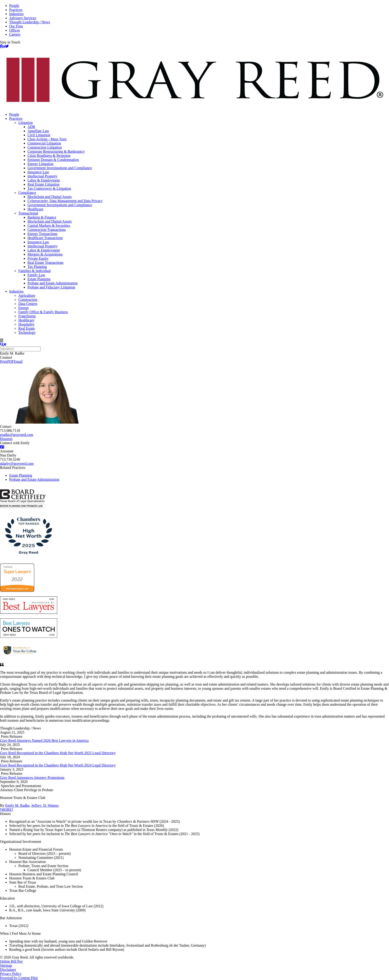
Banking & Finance (42, 217)
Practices (16, 10)
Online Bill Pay (11, 961)
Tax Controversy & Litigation (49, 188)
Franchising (27, 316)
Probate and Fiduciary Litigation (51, 287)
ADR (31, 127)
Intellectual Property (42, 176)
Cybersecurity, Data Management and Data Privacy (65, 201)
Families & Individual (34, 271)
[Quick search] (20, 349)
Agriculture (27, 295)
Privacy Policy (11, 974)
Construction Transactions (47, 230)
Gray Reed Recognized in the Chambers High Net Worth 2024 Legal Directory (58, 765)
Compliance (27, 193)
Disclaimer (8, 970)
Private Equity (38, 258)
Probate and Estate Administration (53, 283)
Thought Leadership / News (30, 22)
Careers (15, 34)
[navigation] (194, 340)
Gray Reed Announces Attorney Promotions (32, 778)
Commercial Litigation (44, 143)
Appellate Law (38, 131)
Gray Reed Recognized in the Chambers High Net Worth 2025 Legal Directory (58, 753)
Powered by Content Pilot (19, 978)
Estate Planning (39, 279)
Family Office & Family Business (43, 312)
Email (18, 362)
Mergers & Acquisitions (45, 254)
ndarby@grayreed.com (17, 463)
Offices (15, 30)
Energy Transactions (42, 234)
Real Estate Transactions (45, 263)
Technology (27, 332)
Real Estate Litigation (43, 184)
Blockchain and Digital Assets (50, 197)
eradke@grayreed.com (17, 435)
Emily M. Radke (17, 805)
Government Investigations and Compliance (60, 168)
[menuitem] (199, 115)
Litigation (26, 123)
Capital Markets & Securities (49, 226)
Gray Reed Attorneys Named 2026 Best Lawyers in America (44, 741)
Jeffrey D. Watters (45, 805)
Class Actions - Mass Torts (47, 139)
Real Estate (27, 328)
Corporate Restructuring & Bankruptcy (56, 151)
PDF (10, 362)
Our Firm (16, 26)
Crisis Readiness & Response (49, 156)
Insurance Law (38, 172)
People (14, 6)
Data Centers (28, 304)
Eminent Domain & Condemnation (53, 160)
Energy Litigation (40, 164)
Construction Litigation (45, 147)
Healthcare (35, 209)
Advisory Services (23, 18)
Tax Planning (37, 267)
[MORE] (7, 810)
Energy (24, 308)
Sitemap (6, 965)
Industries (16, 14)
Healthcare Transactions (45, 238)
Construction (28, 300)
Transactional (28, 213)
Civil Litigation (39, 135)
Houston (6, 439)
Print (4, 362)
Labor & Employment (44, 180)
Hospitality (26, 324)
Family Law (36, 275)
